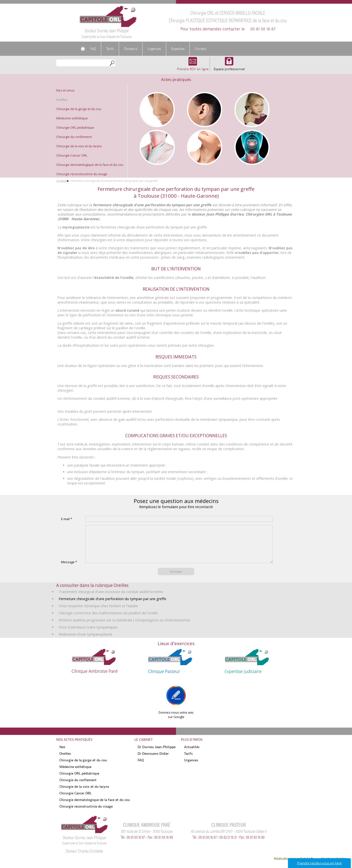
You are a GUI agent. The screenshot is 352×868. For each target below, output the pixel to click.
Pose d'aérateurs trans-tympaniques (88, 634)
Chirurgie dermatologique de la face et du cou (90, 165)
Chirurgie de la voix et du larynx (79, 146)
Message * (69, 569)
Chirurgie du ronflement (74, 137)
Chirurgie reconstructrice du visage (82, 174)
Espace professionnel (229, 67)
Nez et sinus (65, 90)
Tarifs (110, 49)
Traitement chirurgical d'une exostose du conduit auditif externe (111, 599)
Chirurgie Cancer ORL (72, 155)
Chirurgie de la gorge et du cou (79, 109)
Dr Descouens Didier (153, 761)
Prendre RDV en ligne (193, 67)
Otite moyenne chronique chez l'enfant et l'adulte (98, 613)
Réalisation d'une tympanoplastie (86, 642)
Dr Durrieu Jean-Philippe (157, 754)
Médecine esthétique (72, 118)
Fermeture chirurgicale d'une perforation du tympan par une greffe (112, 606)
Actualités (192, 754)
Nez (62, 754)
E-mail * (67, 519)
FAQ (93, 49)
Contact (200, 49)
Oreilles (62, 100)
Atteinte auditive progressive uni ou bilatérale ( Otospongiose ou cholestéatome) (124, 627)
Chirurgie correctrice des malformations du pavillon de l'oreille (108, 620)
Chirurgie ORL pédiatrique (75, 127)
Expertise (178, 49)
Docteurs (131, 49)
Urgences (154, 49)
